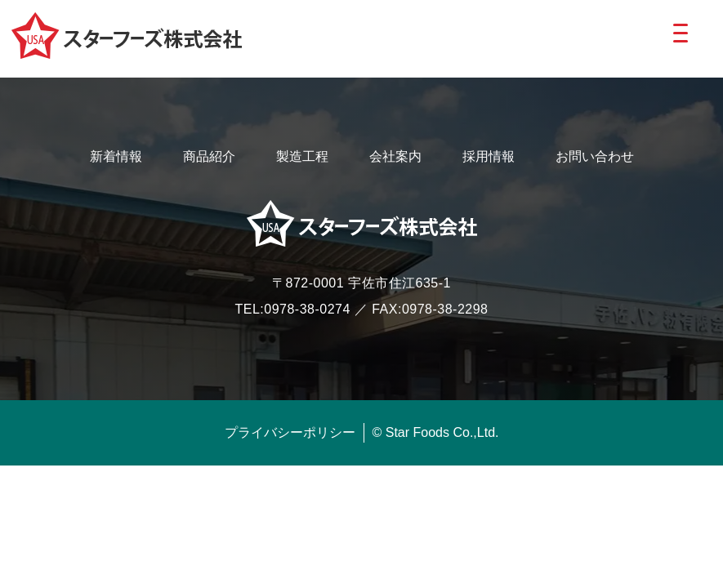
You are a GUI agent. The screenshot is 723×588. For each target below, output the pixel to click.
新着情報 (116, 156)
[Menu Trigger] (681, 33)
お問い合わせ (595, 156)
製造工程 (302, 156)
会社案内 (395, 156)
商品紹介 (209, 156)
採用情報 (489, 156)
